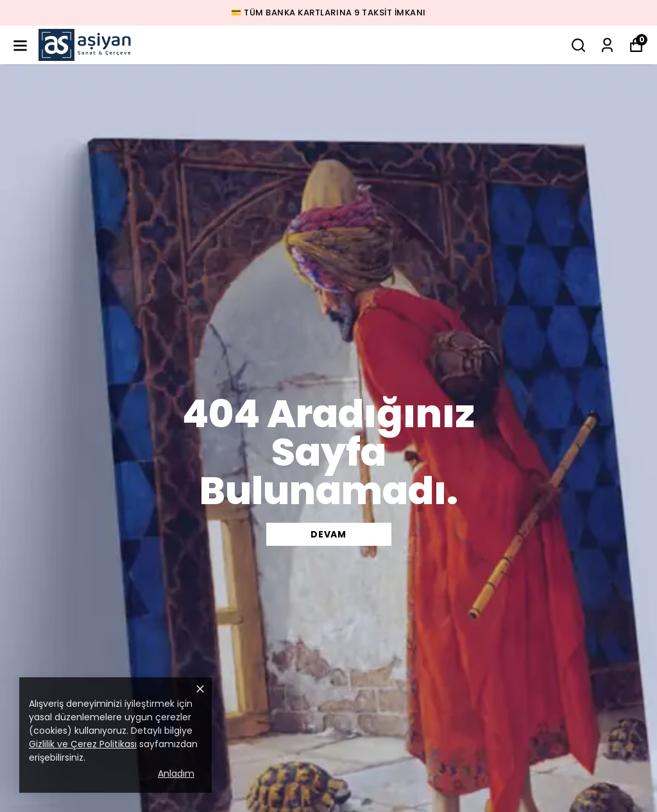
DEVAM (328, 534)
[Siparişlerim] (607, 45)
